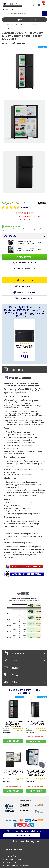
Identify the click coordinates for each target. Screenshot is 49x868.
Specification (18, 653)
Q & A (14, 661)
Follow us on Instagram (25, 841)
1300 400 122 (9, 9)
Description (17, 370)
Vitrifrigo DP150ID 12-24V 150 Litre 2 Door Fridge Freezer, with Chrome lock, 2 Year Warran (36, 773)
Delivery (16, 682)
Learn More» (22, 43)
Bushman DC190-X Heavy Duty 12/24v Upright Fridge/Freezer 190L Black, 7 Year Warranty (13, 724)
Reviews (25, 208)
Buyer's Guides (11, 853)
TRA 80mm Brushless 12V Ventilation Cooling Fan (26, 242)
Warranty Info (11, 862)
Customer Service (13, 850)
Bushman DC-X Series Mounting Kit (25, 346)
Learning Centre (12, 856)
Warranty (16, 675)
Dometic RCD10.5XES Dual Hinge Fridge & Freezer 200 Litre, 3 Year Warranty (36, 723)
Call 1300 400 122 (26, 263)
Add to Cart (13, 741)
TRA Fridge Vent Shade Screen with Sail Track (25, 249)
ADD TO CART (25, 257)
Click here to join (22, 835)
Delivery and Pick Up (14, 859)
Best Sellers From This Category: (24, 691)
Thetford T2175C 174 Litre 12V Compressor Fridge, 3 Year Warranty (13, 773)
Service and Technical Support (17, 865)
